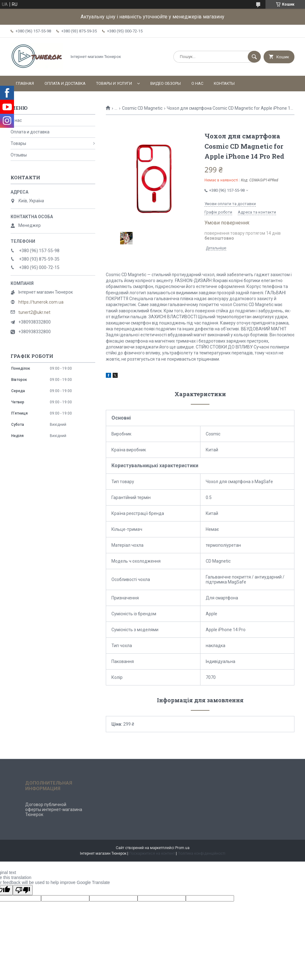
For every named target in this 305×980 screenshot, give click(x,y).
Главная (25, 83)
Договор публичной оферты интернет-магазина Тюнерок (54, 809)
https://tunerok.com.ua (41, 302)
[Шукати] (254, 57)
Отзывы (19, 155)
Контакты (224, 83)
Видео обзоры (166, 83)
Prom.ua (182, 848)
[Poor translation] (23, 890)
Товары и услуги (114, 83)
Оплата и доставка (65, 83)
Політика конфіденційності (202, 853)
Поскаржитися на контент (152, 853)
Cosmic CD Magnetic (142, 108)
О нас (197, 83)
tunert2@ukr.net (34, 312)
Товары (18, 143)
